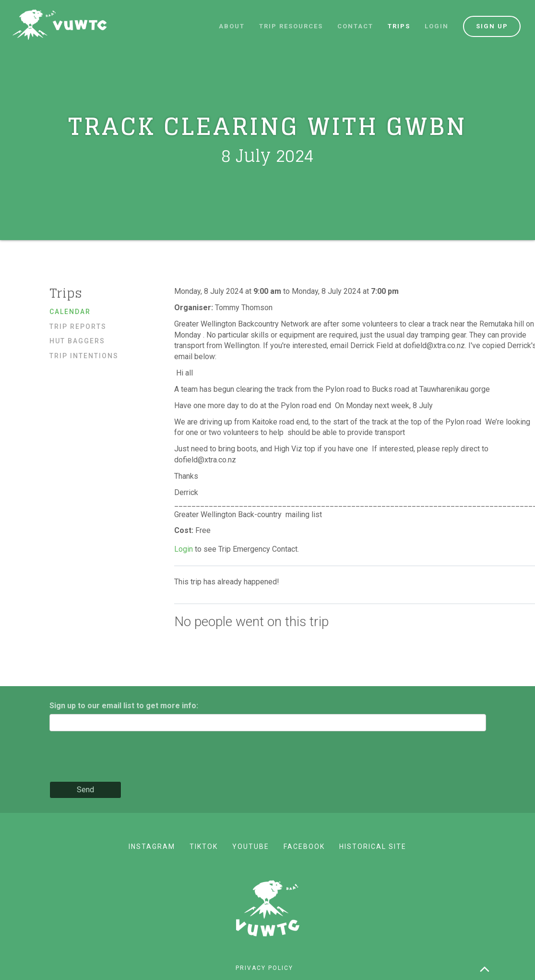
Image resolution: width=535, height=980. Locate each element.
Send (85, 790)
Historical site (373, 847)
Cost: (185, 530)
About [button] (232, 26)
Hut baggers (77, 341)
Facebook (304, 847)
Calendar (70, 312)
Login (437, 26)
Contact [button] (355, 26)
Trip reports (78, 327)
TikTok (204, 847)
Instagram (152, 847)
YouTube (251, 847)
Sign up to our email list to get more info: (124, 706)
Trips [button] (399, 26)
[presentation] (122, 757)
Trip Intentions (84, 356)
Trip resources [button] (291, 26)
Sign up (492, 26)
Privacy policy (264, 968)
